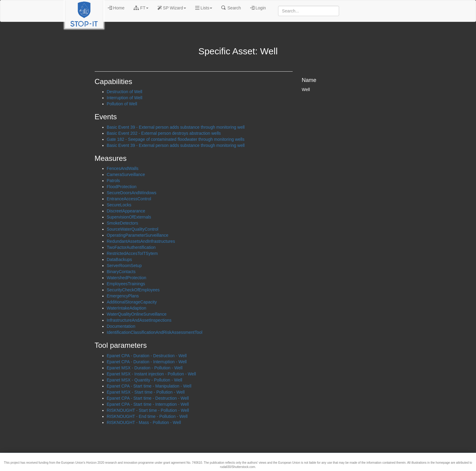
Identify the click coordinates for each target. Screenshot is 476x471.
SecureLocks (119, 205)
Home (116, 8)
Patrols (114, 181)
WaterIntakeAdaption (127, 308)
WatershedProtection (127, 278)
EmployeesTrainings (126, 284)
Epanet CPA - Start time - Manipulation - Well (149, 386)
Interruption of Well (125, 98)
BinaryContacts (121, 272)
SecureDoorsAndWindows (132, 193)
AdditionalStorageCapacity (132, 302)
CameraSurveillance (126, 175)
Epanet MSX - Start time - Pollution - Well (146, 392)
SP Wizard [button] (172, 8)
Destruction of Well (125, 92)
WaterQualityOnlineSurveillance (137, 314)
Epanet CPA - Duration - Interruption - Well (147, 362)
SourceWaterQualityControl (133, 229)
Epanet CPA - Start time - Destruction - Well (148, 398)
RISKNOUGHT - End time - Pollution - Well (147, 416)
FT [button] (141, 8)
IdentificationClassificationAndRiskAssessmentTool (155, 332)
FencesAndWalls (123, 168)
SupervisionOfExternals (129, 217)
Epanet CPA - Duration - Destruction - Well (147, 356)
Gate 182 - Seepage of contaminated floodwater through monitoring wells (176, 139)
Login (258, 8)
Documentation (121, 326)
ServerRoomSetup (124, 266)
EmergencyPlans (123, 296)
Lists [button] (204, 8)
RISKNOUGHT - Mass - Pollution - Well (144, 422)
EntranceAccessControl (129, 199)
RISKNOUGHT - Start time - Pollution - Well (148, 410)
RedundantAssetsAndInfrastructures (141, 241)
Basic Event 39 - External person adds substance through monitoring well (176, 127)
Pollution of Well (122, 104)
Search (231, 8)
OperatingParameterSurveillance (138, 235)
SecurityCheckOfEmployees (133, 290)
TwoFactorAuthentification (131, 247)
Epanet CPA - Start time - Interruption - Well (148, 404)
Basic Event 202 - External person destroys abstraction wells (164, 133)
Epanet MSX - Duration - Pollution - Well (145, 368)
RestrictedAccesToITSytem (132, 253)
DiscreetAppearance (126, 211)
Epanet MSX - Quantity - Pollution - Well (145, 380)
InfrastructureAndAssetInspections (139, 320)
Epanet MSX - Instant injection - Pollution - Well (151, 374)
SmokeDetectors (122, 223)
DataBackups (119, 259)
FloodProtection (122, 187)
